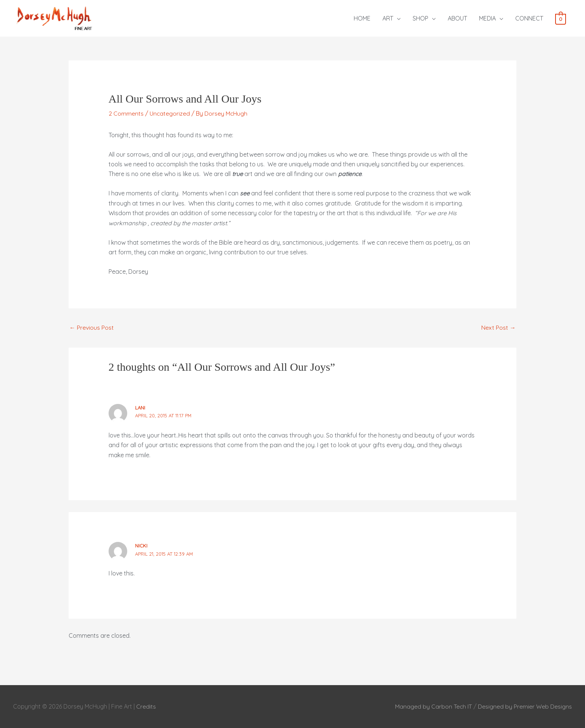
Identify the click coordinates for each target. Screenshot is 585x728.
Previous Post (92, 327)
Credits (146, 706)
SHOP (420, 18)
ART (388, 18)
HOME (362, 18)
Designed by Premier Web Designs (525, 706)
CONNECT (529, 18)
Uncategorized (170, 113)
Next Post (498, 327)
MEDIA (487, 18)
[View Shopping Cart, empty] (561, 19)
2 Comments (126, 113)
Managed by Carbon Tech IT (433, 706)
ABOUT (457, 18)
